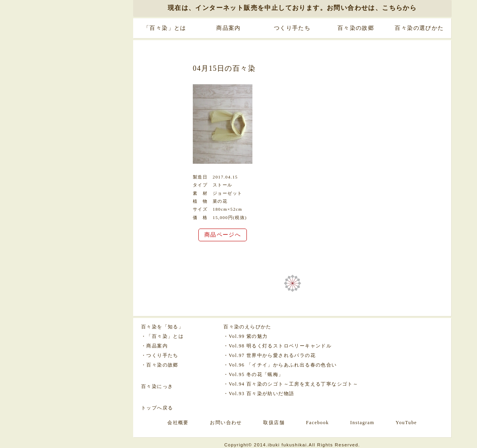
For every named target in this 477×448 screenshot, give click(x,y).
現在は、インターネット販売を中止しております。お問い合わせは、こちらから (292, 8)
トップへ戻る (157, 408)
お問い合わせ (226, 423)
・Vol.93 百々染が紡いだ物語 (259, 394)
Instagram (362, 423)
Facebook (318, 423)
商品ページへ (223, 235)
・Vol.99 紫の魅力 (245, 336)
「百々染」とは (165, 28)
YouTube (406, 423)
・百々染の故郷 (160, 365)
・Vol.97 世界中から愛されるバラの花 (270, 355)
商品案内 (229, 28)
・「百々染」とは (162, 336)
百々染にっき (157, 386)
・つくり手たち (160, 355)
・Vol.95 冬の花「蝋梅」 (253, 374)
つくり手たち (292, 28)
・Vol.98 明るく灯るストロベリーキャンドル (277, 346)
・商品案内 (154, 346)
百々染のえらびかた (247, 327)
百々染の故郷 (356, 28)
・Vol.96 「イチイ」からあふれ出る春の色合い (280, 365)
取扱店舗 (274, 423)
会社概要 (178, 423)
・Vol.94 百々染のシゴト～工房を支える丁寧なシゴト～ (291, 384)
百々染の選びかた (419, 28)
